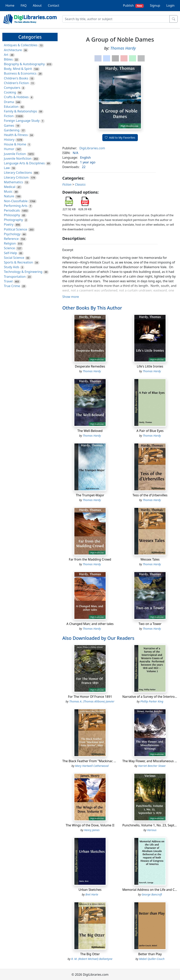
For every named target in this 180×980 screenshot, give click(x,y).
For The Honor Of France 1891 (90, 697)
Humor (9, 149)
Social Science (14, 258)
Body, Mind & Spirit (18, 69)
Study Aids (12, 267)
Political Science (16, 229)
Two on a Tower (150, 624)
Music (8, 191)
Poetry (9, 224)
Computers (12, 88)
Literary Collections (18, 173)
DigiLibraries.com (92, 148)
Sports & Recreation (18, 262)
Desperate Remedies (90, 366)
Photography (13, 220)
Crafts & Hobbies (16, 97)
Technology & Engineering (23, 272)
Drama (9, 102)
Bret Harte (92, 894)
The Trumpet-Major (90, 495)
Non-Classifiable (16, 201)
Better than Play (150, 954)
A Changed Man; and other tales (90, 624)
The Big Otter (90, 954)
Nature (9, 196)
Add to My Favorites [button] (120, 138)
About (37, 5)
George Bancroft (152, 894)
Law (7, 168)
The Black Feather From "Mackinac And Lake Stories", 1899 (105, 761)
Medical (10, 187)
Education (11, 107)
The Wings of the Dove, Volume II (90, 825)
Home (10, 5)
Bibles (8, 59)
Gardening (12, 130)
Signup (155, 5)
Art (6, 55)
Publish (133, 6)
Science (9, 248)
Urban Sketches (90, 890)
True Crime (12, 286)
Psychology (12, 234)
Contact (53, 5)
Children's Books (16, 78)
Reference (11, 239)
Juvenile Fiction (15, 154)
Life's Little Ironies (150, 366)
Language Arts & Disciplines (24, 163)
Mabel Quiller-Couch (152, 959)
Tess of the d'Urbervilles (150, 495)
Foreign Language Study (22, 121)
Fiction (9, 116)
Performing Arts (16, 206)
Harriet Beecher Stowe (152, 766)
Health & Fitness (16, 135)
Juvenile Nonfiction (18, 158)
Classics (80, 184)
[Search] (116, 19)
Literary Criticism (16, 177)
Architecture (13, 50)
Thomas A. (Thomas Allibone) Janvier (92, 701)
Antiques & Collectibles (21, 45)
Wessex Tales (150, 559)
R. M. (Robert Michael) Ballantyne (92, 959)
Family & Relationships (20, 111)
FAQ (24, 5)
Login (170, 5)
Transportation (15, 277)
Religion (10, 243)
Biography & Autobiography (24, 64)
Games (9, 126)
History (9, 140)
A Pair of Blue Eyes (150, 431)
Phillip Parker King (152, 701)
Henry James (92, 830)
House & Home (15, 144)
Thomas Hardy (123, 48)
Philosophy (12, 215)
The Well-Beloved (90, 431)
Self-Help (10, 253)
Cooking (10, 92)
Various (152, 830)
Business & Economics (20, 73)
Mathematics (13, 182)
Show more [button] (71, 297)
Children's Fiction (16, 83)
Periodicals (12, 210)
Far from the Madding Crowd (90, 559)
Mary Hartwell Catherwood (92, 766)
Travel (8, 281)
